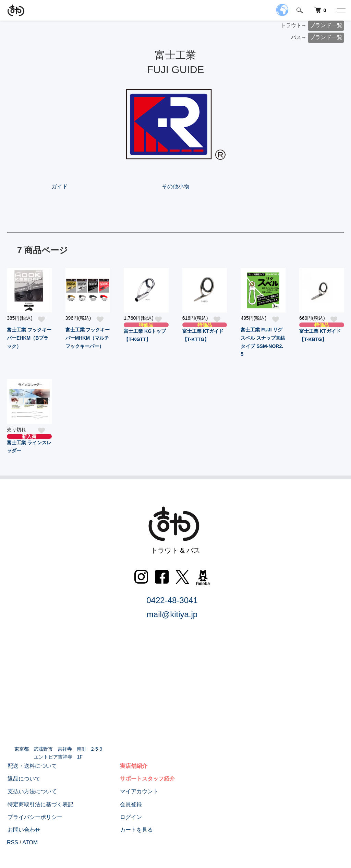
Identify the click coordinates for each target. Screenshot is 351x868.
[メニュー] (341, 10)
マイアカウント (138, 792)
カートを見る (136, 830)
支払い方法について (32, 792)
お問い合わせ (23, 830)
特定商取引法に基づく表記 (40, 804)
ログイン (130, 817)
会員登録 (130, 804)
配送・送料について (32, 766)
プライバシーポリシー (34, 817)
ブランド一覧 (326, 25)
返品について (23, 779)
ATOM (30, 842)
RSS (13, 842)
